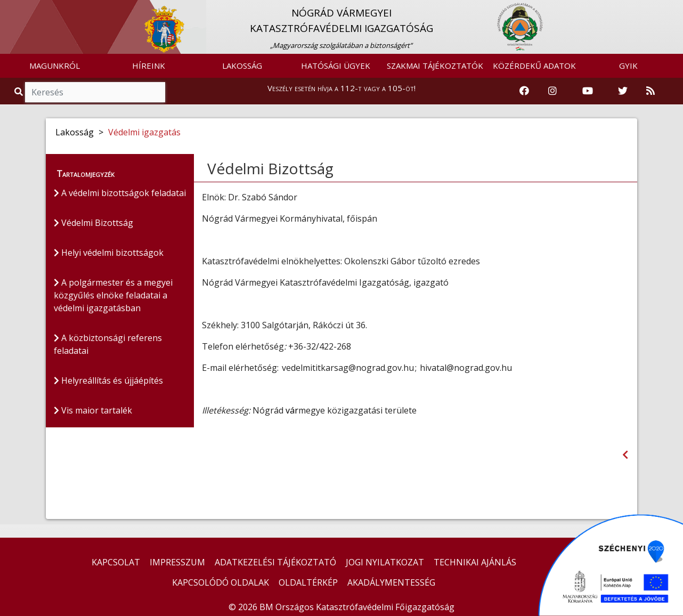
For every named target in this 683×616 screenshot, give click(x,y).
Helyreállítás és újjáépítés (108, 380)
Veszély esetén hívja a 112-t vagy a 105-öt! (342, 88)
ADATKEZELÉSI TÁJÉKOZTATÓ (275, 562)
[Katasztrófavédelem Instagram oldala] (552, 91)
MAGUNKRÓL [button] (55, 66)
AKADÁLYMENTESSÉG (391, 582)
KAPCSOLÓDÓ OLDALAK (221, 582)
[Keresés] (95, 92)
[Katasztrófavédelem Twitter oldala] (623, 91)
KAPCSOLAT (116, 562)
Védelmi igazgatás (144, 132)
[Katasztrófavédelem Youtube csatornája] (588, 91)
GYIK (628, 66)
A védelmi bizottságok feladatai (120, 193)
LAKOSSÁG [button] (242, 66)
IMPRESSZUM (177, 562)
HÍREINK (149, 66)
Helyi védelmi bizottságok (109, 253)
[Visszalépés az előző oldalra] (625, 455)
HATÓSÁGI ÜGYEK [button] (336, 66)
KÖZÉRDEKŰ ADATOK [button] (534, 66)
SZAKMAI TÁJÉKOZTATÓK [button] (435, 66)
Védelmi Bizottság (93, 223)
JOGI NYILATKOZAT (385, 562)
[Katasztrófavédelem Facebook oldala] (524, 91)
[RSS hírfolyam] (651, 91)
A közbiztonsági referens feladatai (108, 344)
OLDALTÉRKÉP (308, 582)
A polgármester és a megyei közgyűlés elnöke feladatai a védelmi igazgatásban (113, 295)
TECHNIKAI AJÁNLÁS (475, 562)
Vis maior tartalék (93, 410)
